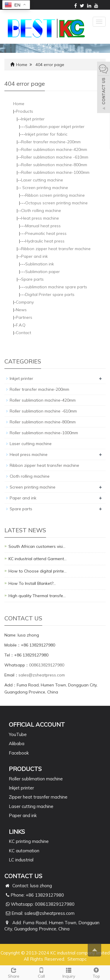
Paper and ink (34, 256)
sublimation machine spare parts (56, 287)
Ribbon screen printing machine (55, 195)
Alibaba (17, 744)
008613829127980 (47, 665)
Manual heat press (43, 226)
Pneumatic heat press (46, 233)
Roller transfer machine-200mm (51, 142)
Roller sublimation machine (36, 779)
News (21, 310)
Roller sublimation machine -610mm (55, 157)
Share (14, 972)
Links (17, 832)
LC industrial (21, 860)
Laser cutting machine (42, 180)
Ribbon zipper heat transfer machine (56, 249)
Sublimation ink (40, 264)
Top (96, 972)
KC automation (24, 851)
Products (24, 111)
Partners (24, 317)
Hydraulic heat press (45, 241)
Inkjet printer (33, 119)
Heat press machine (40, 218)
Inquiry (69, 972)
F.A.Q (21, 325)
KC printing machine (29, 841)
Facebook (19, 753)
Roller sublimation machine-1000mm (55, 172)
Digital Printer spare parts (50, 294)
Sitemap (76, 959)
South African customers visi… (37, 546)
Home (22, 65)
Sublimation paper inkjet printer (55, 127)
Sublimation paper (43, 272)
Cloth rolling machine (41, 211)
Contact (23, 333)
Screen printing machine (45, 188)
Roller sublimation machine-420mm (54, 149)
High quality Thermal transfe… (37, 596)
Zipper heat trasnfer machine (38, 797)
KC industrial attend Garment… (38, 559)
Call (41, 972)
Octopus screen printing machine (56, 203)
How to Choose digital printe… (38, 571)
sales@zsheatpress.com (42, 675)
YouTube (18, 734)
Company (25, 302)
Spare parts (32, 279)
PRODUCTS (25, 769)
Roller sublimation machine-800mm (54, 165)
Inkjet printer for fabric (46, 134)
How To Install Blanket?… (32, 583)
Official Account (37, 724)
